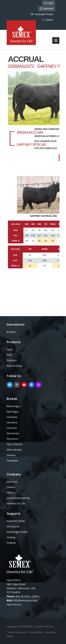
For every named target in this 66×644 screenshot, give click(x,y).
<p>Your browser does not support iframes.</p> (33, 176)
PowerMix (12, 461)
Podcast (11, 543)
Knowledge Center (17, 532)
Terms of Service (16, 632)
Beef (9, 355)
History (11, 493)
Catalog (11, 537)
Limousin (12, 428)
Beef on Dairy (14, 366)
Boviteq (11, 332)
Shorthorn (13, 439)
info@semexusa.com (25, 600)
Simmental (13, 433)
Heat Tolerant (15, 444)
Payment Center (16, 521)
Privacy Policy (35, 632)
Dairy (10, 349)
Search (48, 20)
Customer (47, 9)
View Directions (14, 605)
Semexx (11, 455)
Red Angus (13, 412)
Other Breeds (14, 450)
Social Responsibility (18, 498)
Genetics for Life (16, 503)
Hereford (12, 422)
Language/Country (42, 14)
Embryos (12, 360)
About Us (12, 482)
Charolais (12, 417)
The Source (13, 526)
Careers (11, 487)
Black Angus (14, 406)
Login (49, 3)
